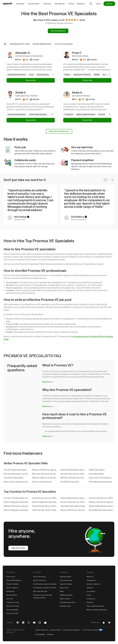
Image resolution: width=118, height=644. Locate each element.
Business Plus (12, 595)
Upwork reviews (66, 584)
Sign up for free (18, 548)
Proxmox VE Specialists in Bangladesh (16, 498)
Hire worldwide (12, 610)
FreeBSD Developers (70, 482)
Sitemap (50, 634)
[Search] (91, 4)
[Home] (5, 44)
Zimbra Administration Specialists (73, 470)
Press (89, 595)
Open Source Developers (100, 478)
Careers (90, 588)
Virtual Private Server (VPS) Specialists (73, 474)
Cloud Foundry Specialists (15, 470)
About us (90, 577)
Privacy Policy (55, 630)
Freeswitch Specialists (14, 478)
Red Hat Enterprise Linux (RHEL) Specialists (16, 474)
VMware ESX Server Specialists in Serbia (102, 502)
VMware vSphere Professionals (45, 478)
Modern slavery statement (97, 610)
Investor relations (93, 584)
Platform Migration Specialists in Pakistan (45, 502)
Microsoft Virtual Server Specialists (45, 474)
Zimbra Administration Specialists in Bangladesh (102, 506)
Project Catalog (12, 584)
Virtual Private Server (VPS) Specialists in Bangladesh (45, 506)
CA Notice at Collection (72, 630)
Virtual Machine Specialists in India (102, 510)
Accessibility (40, 634)
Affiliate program (66, 595)
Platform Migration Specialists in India (16, 502)
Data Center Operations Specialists (16, 482)
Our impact (91, 591)
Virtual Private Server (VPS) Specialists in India (102, 498)
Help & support (66, 577)
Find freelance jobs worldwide (45, 584)
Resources (64, 588)
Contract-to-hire (13, 602)
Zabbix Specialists (97, 470)
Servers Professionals (42, 482)
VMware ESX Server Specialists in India (73, 510)
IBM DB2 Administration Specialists (73, 478)
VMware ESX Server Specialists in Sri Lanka (16, 506)
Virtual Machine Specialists (100, 482)
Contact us (91, 599)
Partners (90, 602)
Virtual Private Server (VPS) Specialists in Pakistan (73, 502)
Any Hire (10, 599)
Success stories (66, 580)
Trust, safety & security (95, 606)
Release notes (65, 606)
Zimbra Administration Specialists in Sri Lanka (73, 498)
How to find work (40, 577)
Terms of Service (42, 630)
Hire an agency (12, 588)
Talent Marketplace (14, 580)
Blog (62, 591)
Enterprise (10, 591)
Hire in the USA (12, 613)
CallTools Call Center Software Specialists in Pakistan (45, 510)
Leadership (91, 580)
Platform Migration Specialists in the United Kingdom (16, 510)
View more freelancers (59, 131)
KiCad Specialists (96, 474)
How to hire (11, 577)
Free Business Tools (68, 602)
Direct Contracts (13, 606)
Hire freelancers (58, 31)
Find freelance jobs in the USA (45, 588)
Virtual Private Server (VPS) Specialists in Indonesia (45, 498)
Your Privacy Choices (93, 630)
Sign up (109, 4)
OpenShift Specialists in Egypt (73, 506)
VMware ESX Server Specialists (45, 470)
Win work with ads (40, 591)
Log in (98, 4)
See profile (31, 80)
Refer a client (65, 599)
